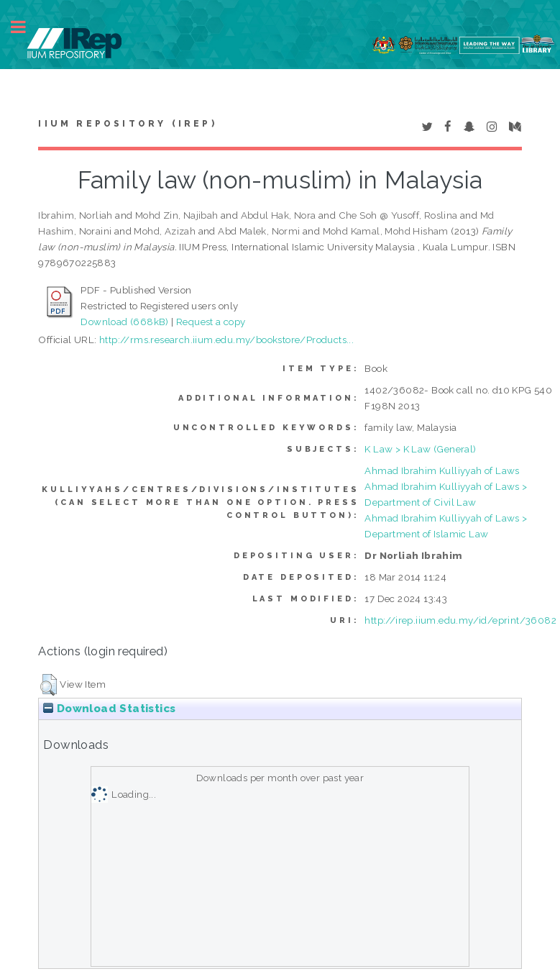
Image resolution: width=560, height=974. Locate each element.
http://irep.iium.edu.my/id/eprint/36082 (460, 620)
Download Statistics (109, 709)
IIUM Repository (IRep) (127, 124)
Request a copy (211, 322)
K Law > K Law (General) (420, 449)
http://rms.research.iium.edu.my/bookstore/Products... (226, 340)
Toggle (26, 27)
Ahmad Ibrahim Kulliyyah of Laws (442, 470)
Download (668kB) (124, 322)
